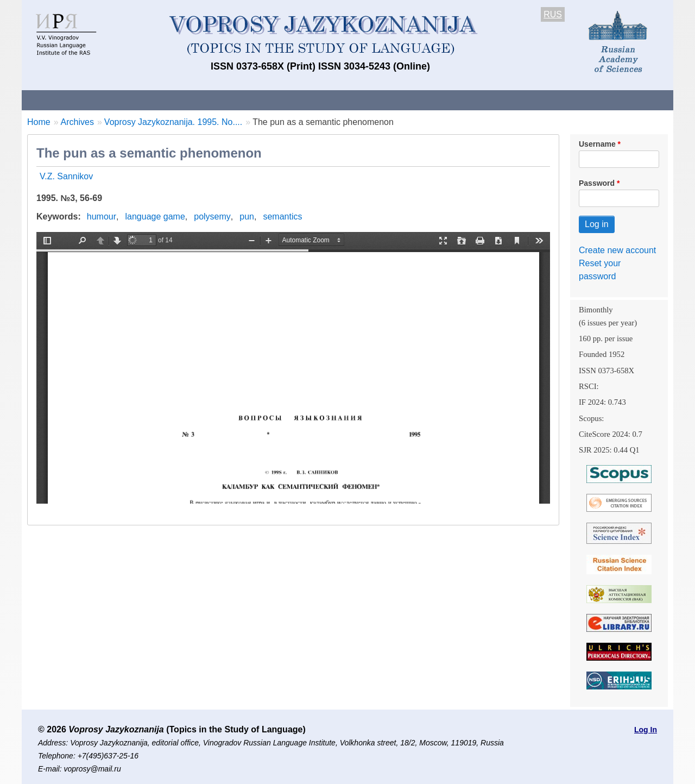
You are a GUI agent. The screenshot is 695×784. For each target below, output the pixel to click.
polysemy (212, 217)
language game (155, 217)
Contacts (139, 100)
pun (247, 217)
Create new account (617, 250)
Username (597, 144)
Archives (391, 100)
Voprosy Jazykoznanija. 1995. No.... (173, 122)
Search (596, 100)
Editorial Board (532, 100)
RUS (553, 14)
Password (597, 183)
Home (39, 122)
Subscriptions (456, 100)
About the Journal (67, 100)
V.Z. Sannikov (66, 176)
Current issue (327, 100)
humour (102, 217)
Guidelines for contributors (229, 100)
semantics (282, 217)
